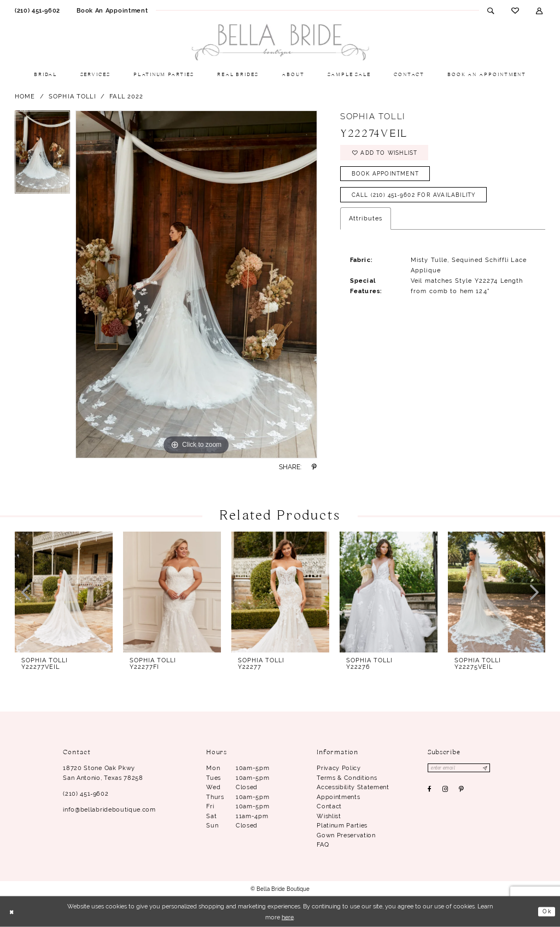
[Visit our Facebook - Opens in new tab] (430, 790)
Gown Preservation (346, 835)
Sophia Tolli (72, 96)
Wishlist (329, 816)
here (288, 917)
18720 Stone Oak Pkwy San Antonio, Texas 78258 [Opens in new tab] (103, 773)
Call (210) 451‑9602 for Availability (420, 201)
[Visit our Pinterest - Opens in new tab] (462, 790)
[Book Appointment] (112, 10)
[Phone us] (37, 10)
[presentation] (64, 592)
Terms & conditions (347, 778)
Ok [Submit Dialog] (546, 911)
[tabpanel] (42, 155)
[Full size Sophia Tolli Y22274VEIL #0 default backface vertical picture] (196, 284)
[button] (539, 10)
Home (25, 96)
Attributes (366, 225)
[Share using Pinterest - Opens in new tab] (314, 467)
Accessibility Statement (353, 787)
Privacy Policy (339, 768)
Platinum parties (342, 825)
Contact (329, 806)
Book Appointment (389, 177)
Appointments (338, 797)
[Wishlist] (515, 10)
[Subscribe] (491, 768)
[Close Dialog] (12, 912)
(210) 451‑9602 (86, 794)
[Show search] (491, 10)
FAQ (323, 844)
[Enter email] (462, 768)
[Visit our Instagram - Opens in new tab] (445, 790)
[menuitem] (37, 10)
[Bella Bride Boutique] (280, 43)
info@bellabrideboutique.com (109, 809)
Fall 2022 (126, 96)
